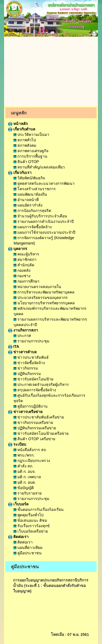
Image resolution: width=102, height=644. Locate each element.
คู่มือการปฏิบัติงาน (31, 406)
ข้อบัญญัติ (24, 488)
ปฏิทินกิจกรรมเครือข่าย (35, 428)
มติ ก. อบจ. (24, 471)
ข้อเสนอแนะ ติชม (30, 520)
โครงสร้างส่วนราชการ (35, 189)
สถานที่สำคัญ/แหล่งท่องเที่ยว (39, 167)
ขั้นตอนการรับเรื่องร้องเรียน (39, 509)
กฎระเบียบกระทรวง (32, 461)
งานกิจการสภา (23, 330)
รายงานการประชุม (31, 341)
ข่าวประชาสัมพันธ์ (31, 357)
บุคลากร (18, 249)
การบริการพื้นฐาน (30, 156)
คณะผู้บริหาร (26, 254)
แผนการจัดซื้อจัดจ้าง (33, 227)
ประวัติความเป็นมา (31, 135)
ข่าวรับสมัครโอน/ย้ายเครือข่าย (41, 433)
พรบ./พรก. (24, 455)
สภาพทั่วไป (25, 140)
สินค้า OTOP (26, 162)
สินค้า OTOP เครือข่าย (34, 439)
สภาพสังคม (25, 145)
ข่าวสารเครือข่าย (25, 412)
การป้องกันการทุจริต (32, 211)
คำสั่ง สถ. (23, 466)
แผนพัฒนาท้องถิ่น (30, 194)
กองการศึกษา (27, 281)
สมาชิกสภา (25, 260)
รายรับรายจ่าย (28, 493)
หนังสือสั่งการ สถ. (30, 450)
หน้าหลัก (18, 124)
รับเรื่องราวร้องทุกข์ (32, 526)
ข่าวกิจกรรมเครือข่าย (33, 423)
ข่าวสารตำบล (22, 352)
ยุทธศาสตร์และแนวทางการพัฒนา (44, 183)
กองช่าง (22, 276)
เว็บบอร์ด (18, 504)
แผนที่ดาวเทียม (28, 548)
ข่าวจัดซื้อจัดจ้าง (29, 363)
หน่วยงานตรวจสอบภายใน (37, 287)
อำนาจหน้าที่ (26, 200)
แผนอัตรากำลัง (28, 205)
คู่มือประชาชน (28, 553)
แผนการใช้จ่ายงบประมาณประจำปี (44, 232)
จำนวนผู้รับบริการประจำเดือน (40, 216)
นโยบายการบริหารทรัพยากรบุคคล (44, 303)
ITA (14, 346)
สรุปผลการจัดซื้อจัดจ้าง (35, 390)
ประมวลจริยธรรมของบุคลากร (41, 298)
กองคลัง (22, 270)
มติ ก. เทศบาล (27, 477)
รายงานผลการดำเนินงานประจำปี (44, 221)
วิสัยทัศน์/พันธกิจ (29, 178)
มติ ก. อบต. (25, 482)
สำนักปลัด (24, 265)
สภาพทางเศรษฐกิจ (31, 151)
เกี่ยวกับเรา (20, 173)
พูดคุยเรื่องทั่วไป (29, 515)
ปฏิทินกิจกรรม (27, 374)
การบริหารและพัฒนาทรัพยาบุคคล (44, 292)
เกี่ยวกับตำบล (22, 129)
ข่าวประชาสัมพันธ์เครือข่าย (39, 417)
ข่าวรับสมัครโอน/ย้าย (33, 379)
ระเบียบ (17, 444)
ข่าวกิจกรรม (26, 368)
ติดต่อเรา (18, 537)
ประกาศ (22, 336)
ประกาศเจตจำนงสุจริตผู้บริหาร (41, 384)
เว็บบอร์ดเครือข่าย (31, 531)
